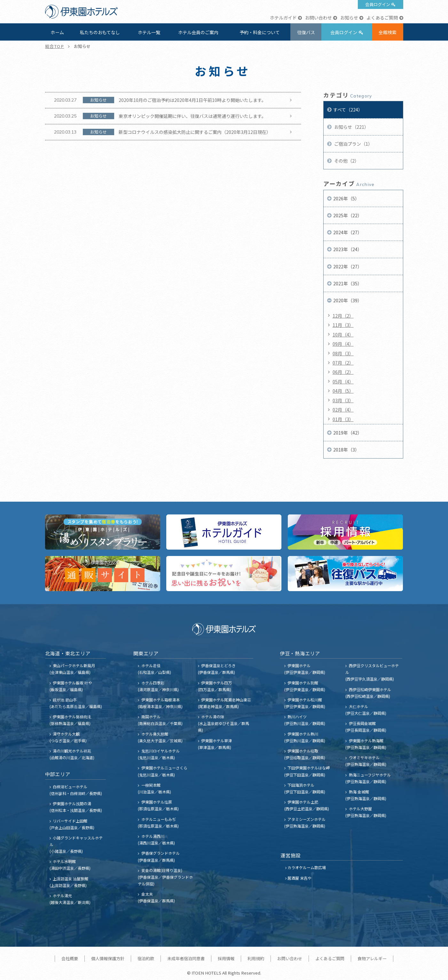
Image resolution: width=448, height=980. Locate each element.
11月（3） (343, 325)
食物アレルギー (372, 958)
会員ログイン (378, 4)
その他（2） (346, 161)
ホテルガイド (283, 18)
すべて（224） (348, 110)
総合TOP (55, 46)
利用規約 (256, 958)
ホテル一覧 (149, 32)
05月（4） (343, 382)
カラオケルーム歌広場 (307, 867)
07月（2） (343, 363)
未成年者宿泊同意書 (186, 958)
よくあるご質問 (382, 18)
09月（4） (343, 344)
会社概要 (70, 958)
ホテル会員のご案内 (198, 32)
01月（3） (343, 419)
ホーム (57, 32)
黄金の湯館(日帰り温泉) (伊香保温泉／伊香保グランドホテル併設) (165, 877)
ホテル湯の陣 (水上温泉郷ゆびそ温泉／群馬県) (224, 723)
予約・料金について (260, 32)
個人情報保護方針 (108, 958)
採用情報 (226, 958)
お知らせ (349, 18)
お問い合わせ (318, 18)
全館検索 (388, 32)
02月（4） (343, 410)
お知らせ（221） (351, 127)
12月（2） (343, 316)
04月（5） (343, 391)
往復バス (306, 32)
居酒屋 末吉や (299, 878)
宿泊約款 (146, 958)
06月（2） (343, 372)
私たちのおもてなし (100, 32)
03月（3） (343, 400)
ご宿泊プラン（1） (353, 144)
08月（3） (343, 353)
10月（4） (343, 335)
